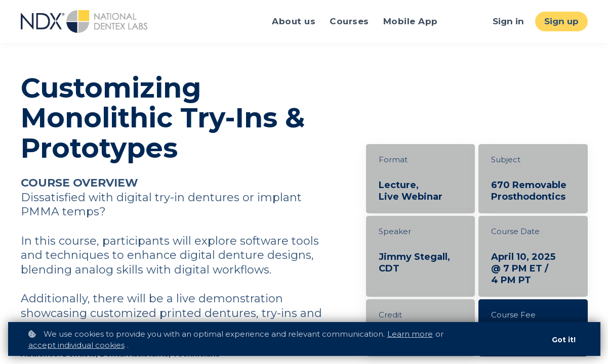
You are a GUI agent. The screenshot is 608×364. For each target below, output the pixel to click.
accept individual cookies (76, 345)
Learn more (410, 334)
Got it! (564, 340)
